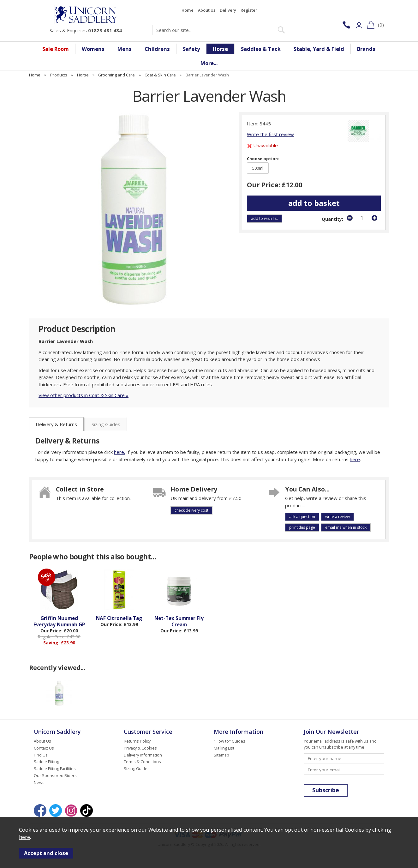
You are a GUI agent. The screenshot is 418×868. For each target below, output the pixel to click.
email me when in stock (346, 527)
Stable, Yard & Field (319, 49)
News (39, 782)
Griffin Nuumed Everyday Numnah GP (59, 621)
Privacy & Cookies (140, 748)
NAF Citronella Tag (119, 618)
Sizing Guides (106, 424)
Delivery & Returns (56, 424)
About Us (207, 10)
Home (188, 10)
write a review (337, 517)
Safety (191, 49)
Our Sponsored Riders (55, 775)
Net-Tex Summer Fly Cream (179, 621)
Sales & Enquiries (86, 30)
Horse (220, 49)
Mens (125, 49)
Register (249, 10)
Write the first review (270, 134)
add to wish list (264, 218)
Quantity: (332, 219)
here (355, 459)
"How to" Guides (230, 741)
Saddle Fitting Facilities (55, 769)
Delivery (228, 10)
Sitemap (221, 755)
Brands (366, 49)
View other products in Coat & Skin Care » (84, 395)
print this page (302, 527)
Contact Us (44, 748)
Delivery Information (143, 755)
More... (209, 63)
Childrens (157, 49)
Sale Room (56, 49)
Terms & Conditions (142, 762)
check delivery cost (191, 510)
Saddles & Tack (261, 49)
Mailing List (224, 748)
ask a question (302, 517)
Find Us (41, 755)
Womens (93, 49)
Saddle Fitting (46, 762)
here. (119, 452)
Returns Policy (137, 741)
